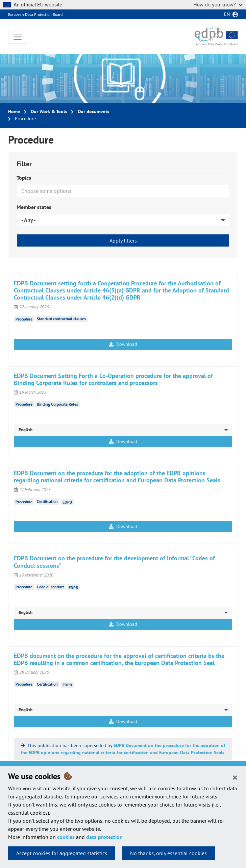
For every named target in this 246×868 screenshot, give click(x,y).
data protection (104, 837)
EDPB (67, 502)
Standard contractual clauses (61, 319)
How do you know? (218, 5)
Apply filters (123, 240)
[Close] (235, 777)
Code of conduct (50, 587)
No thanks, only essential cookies (168, 853)
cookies (66, 837)
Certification (47, 501)
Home (14, 111)
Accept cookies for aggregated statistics (62, 853)
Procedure (24, 319)
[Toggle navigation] (18, 37)
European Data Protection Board (35, 14)
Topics (24, 178)
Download (123, 344)
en (227, 14)
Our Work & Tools (49, 111)
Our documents (93, 111)
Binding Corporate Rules (57, 404)
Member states (34, 207)
